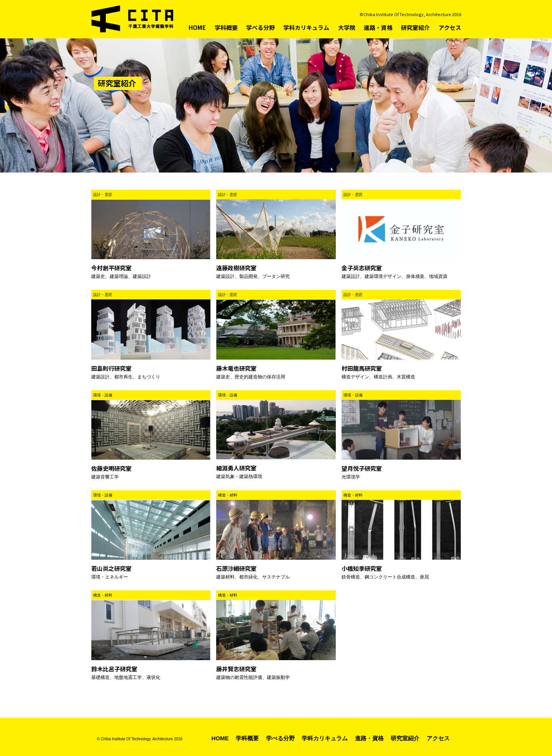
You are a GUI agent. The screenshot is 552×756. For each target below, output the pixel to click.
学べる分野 (260, 27)
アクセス (450, 27)
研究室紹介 (415, 27)
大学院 (347, 27)
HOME (197, 27)
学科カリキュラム (306, 27)
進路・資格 (378, 27)
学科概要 (226, 27)
